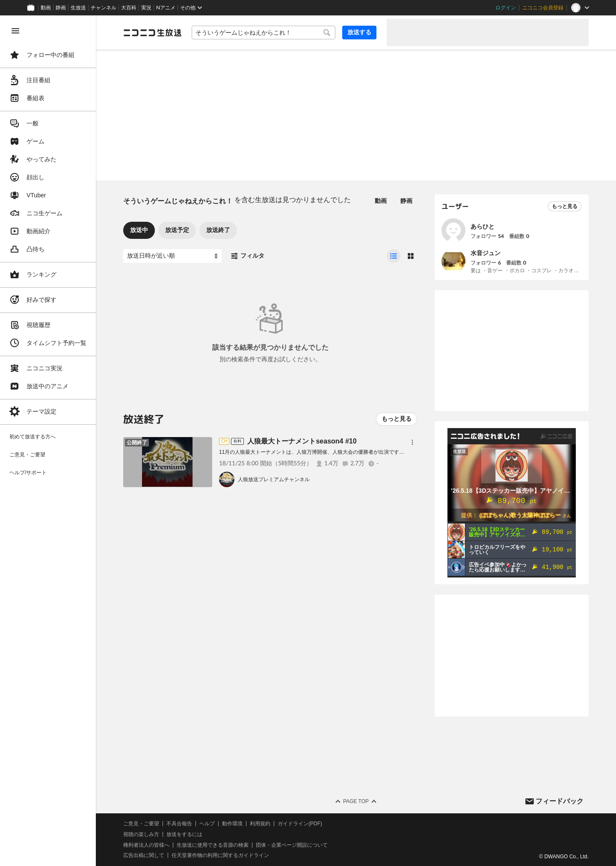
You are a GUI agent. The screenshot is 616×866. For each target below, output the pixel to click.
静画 (61, 8)
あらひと (483, 226)
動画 (46, 8)
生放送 (78, 8)
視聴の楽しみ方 (141, 834)
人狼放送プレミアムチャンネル (274, 479)
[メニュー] (412, 442)
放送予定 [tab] (177, 230)
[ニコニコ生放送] (152, 33)
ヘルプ (207, 824)
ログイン (506, 8)
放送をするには (184, 834)
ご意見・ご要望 (141, 824)
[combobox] (264, 33)
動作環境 (232, 824)
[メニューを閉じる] (15, 31)
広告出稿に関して (144, 855)
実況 (146, 8)
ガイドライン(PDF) (300, 824)
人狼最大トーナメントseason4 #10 (302, 441)
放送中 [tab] (139, 230)
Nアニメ (166, 8)
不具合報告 (179, 824)
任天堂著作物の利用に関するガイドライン (220, 855)
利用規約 (260, 824)
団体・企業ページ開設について (292, 845)
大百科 (129, 8)
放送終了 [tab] (218, 230)
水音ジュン (486, 253)
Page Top (356, 801)
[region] (48, 441)
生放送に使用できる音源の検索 (213, 845)
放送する (359, 32)
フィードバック (560, 801)
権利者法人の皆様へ (146, 845)
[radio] (394, 256)
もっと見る (397, 419)
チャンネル (104, 8)
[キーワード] (264, 33)
